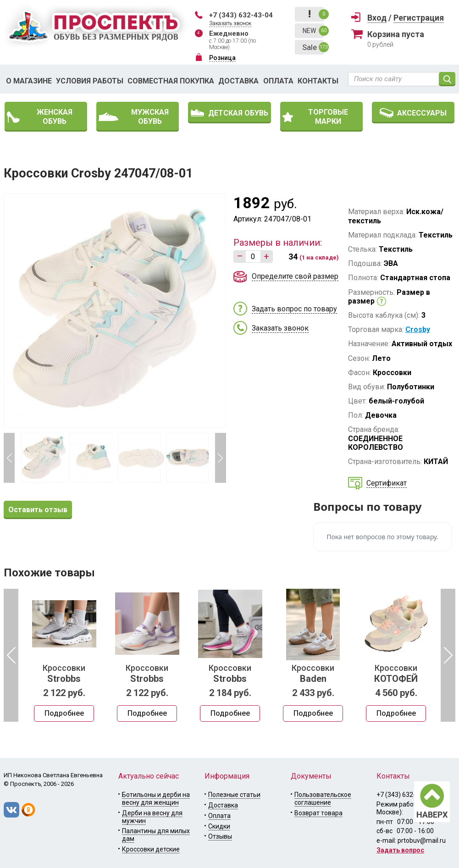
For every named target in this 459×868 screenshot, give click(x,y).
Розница (222, 58)
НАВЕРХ (432, 815)
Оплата (278, 81)
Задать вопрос (400, 850)
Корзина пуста (396, 34)
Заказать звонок (230, 23)
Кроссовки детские (151, 849)
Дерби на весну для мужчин (152, 817)
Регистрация (419, 18)
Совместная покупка (171, 81)
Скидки (219, 826)
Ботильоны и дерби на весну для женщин (156, 799)
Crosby (418, 329)
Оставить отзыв (38, 510)
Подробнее (64, 713)
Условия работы (90, 81)
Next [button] (221, 458)
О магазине (29, 81)
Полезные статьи (234, 795)
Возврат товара (318, 813)
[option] (64, 655)
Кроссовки (64, 674)
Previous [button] (9, 458)
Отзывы (220, 836)
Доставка (238, 81)
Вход (377, 18)
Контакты (318, 81)
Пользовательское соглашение (323, 799)
